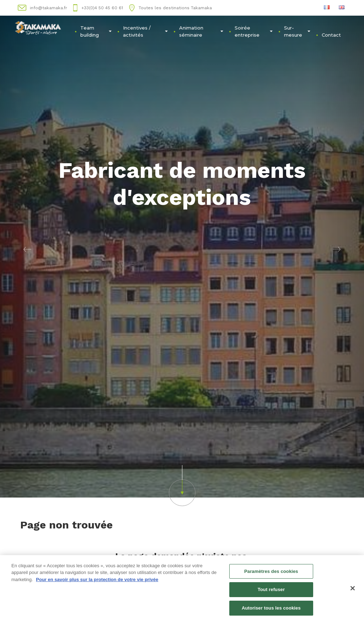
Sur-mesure (297, 31)
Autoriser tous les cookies (271, 610)
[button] (27, 249)
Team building (96, 31)
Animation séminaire (201, 31)
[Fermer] (353, 590)
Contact (331, 35)
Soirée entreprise (254, 31)
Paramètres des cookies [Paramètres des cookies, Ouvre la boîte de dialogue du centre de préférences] (271, 573)
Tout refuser (271, 592)
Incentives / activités (145, 31)
